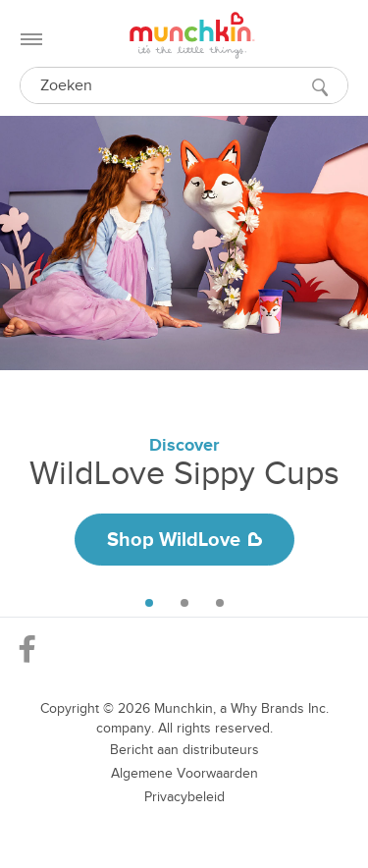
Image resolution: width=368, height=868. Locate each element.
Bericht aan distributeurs (184, 750)
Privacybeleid (184, 797)
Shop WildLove (184, 540)
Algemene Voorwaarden (184, 773)
